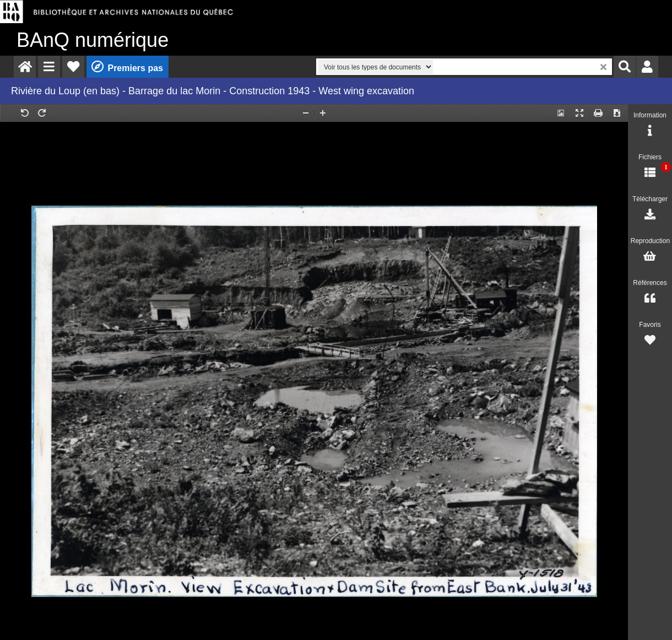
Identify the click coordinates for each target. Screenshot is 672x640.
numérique (93, 40)
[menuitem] (25, 67)
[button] (49, 67)
